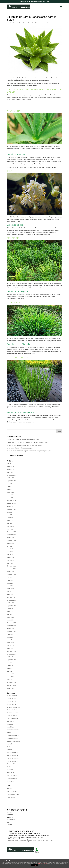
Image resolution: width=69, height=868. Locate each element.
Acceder (9, 786)
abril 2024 (10, 521)
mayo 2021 (10, 609)
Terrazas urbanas (12, 775)
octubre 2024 (11, 504)
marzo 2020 (10, 640)
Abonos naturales (12, 693)
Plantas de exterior (12, 758)
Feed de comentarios (13, 791)
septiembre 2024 (12, 506)
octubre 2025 (11, 475)
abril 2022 (10, 583)
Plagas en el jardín (12, 750)
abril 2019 (10, 668)
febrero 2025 (11, 492)
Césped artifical (11, 696)
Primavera (10, 767)
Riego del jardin (11, 770)
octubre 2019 (11, 654)
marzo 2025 (10, 489)
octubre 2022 (11, 569)
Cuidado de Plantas (21, 20)
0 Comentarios (45, 20)
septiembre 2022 (12, 572)
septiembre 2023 (12, 538)
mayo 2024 (10, 518)
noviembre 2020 (11, 623)
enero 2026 (10, 469)
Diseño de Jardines (12, 716)
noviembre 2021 (11, 597)
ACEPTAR (34, 865)
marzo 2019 (10, 671)
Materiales (10, 814)
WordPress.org (11, 794)
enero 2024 (10, 526)
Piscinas (9, 747)
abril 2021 (10, 612)
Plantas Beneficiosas (34, 20)
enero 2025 (10, 495)
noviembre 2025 (11, 472)
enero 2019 (10, 677)
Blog (8, 819)
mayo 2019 (10, 665)
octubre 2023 (11, 535)
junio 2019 (10, 663)
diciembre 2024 (11, 498)
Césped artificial (11, 699)
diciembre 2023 (11, 529)
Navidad (9, 741)
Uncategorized (11, 778)
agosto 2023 (10, 540)
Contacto (9, 822)
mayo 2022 (10, 580)
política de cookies (42, 864)
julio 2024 (10, 512)
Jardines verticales (12, 736)
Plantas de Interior (12, 761)
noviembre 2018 (11, 683)
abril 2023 (10, 552)
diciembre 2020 (11, 620)
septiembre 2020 (12, 629)
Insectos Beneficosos (13, 727)
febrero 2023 (11, 558)
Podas (9, 764)
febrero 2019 (11, 674)
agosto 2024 (10, 509)
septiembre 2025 (12, 478)
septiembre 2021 (12, 603)
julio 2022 (10, 575)
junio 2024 (10, 515)
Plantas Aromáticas (12, 753)
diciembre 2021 (11, 595)
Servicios (10, 810)
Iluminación (10, 721)
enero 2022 (10, 592)
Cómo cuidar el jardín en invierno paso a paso (20, 445)
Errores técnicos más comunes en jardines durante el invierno (25, 442)
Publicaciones (11, 817)
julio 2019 (10, 660)
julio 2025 (10, 481)
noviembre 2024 (11, 501)
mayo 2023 (10, 549)
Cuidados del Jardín (13, 710)
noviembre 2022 (11, 566)
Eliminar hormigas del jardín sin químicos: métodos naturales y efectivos (27, 440)
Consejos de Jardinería (14, 704)
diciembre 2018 (11, 680)
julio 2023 (10, 543)
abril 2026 (10, 461)
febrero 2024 (11, 523)
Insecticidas (10, 724)
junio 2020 (10, 631)
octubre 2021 (11, 600)
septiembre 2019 (12, 657)
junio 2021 (10, 606)
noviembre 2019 (11, 651)
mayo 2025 (10, 486)
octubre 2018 (11, 685)
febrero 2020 (11, 643)
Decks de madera (12, 713)
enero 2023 (10, 560)
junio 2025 (10, 484)
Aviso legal (65, 866)
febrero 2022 (11, 589)
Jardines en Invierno (13, 733)
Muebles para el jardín (13, 738)
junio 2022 (10, 577)
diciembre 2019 (11, 649)
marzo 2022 (10, 586)
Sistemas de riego (12, 773)
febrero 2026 (11, 467)
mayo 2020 (10, 634)
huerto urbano (11, 719)
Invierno (9, 730)
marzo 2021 (10, 614)
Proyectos (10, 812)
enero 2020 (10, 646)
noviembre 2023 (11, 532)
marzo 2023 (10, 555)
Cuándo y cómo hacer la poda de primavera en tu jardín (23, 437)
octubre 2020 (11, 626)
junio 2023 (10, 546)
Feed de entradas (12, 789)
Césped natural (11, 701)
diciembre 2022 (11, 563)
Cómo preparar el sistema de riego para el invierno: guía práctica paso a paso (29, 448)
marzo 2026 (10, 464)
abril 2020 (10, 637)
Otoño (9, 744)
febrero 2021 (11, 617)
